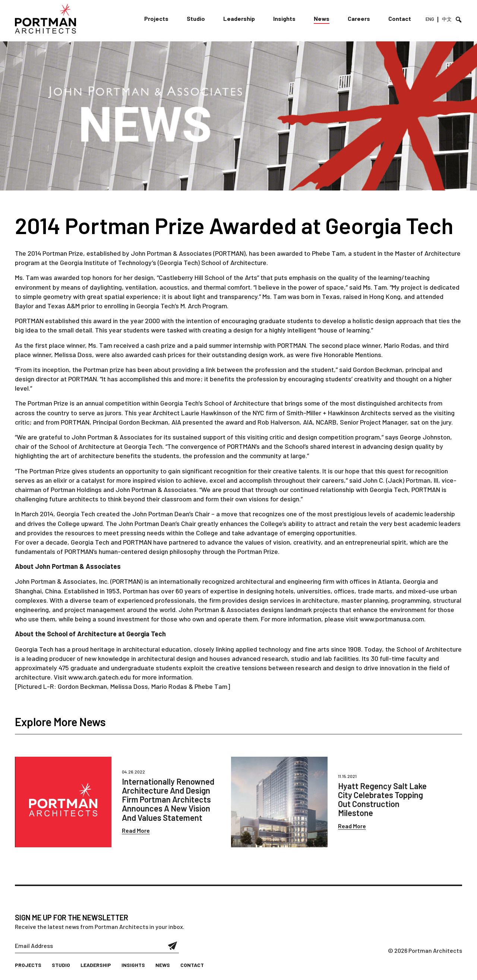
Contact (400, 18)
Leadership (239, 18)
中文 (447, 19)
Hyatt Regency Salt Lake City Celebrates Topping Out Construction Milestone (382, 799)
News (322, 18)
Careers (359, 18)
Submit (173, 946)
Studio (196, 18)
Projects (156, 18)
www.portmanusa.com (392, 619)
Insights (284, 18)
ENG (430, 19)
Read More (136, 830)
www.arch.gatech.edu (99, 677)
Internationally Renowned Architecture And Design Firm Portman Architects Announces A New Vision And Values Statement (168, 799)
